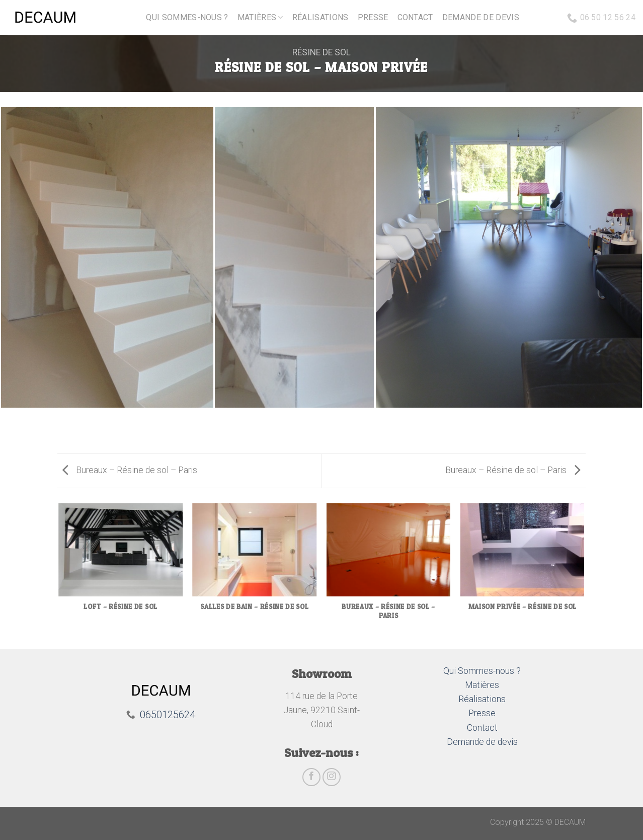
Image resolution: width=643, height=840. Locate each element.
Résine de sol (322, 52)
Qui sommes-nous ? (187, 17)
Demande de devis (481, 17)
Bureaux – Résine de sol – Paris (130, 470)
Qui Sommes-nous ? (482, 671)
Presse (373, 17)
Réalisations (320, 17)
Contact (415, 17)
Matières (260, 18)
